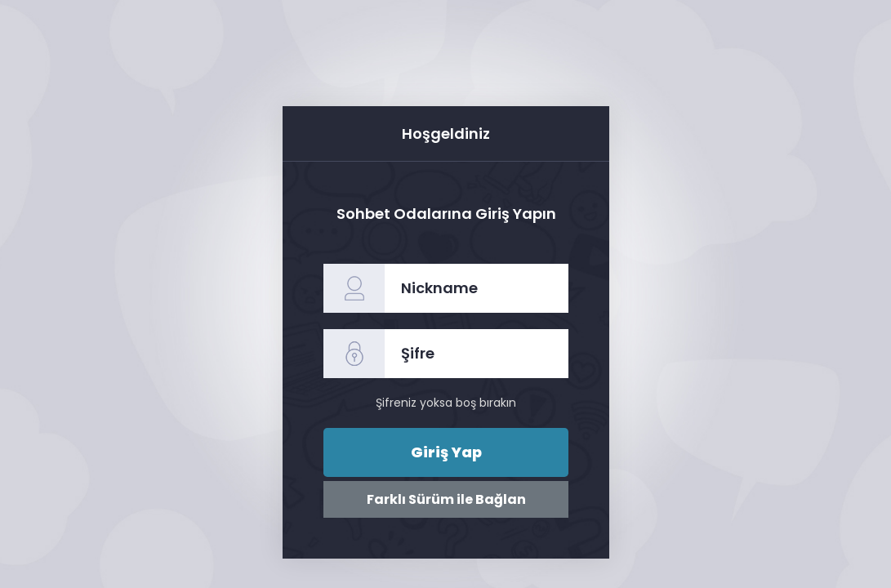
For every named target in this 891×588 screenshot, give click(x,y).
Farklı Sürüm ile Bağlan (445, 499)
